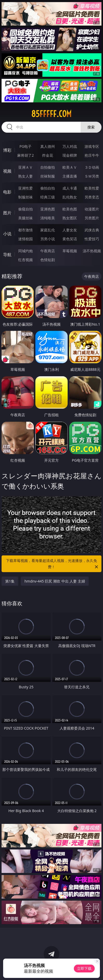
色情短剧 (48, 260)
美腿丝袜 (25, 218)
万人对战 (70, 146)
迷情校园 (25, 239)
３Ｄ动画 (92, 167)
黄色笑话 (70, 239)
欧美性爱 (92, 188)
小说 (7, 234)
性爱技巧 (92, 239)
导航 (7, 255)
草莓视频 (70, 251)
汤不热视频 (92, 251)
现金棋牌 (70, 155)
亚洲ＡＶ (25, 167)
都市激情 (25, 230)
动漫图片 (92, 209)
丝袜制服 (48, 176)
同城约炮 (25, 251)
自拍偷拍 (48, 167)
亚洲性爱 (25, 188)
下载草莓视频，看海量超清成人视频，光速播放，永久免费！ (52, 564)
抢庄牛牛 (92, 155)
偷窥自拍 (25, 209)
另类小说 (48, 239)
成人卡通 (70, 188)
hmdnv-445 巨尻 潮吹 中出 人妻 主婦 (55, 581)
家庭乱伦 (48, 230)
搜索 (91, 127)
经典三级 (48, 197)
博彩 (7, 150)
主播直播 (70, 176)
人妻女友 (70, 230)
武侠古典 (92, 230)
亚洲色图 (48, 209)
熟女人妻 (25, 176)
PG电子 (26, 146)
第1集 (10, 581)
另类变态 (92, 197)
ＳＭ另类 (92, 176)
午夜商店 (48, 251)
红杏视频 (25, 260)
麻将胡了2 (25, 155)
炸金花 (48, 155)
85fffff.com (51, 114)
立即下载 (84, 968)
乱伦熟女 (70, 197)
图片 (7, 213)
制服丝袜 (25, 197)
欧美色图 (70, 209)
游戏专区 (92, 146)
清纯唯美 (48, 218)
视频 (7, 171)
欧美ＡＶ (70, 167)
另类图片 (92, 218)
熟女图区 (70, 218)
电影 (7, 192)
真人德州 (48, 146)
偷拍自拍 (48, 188)
